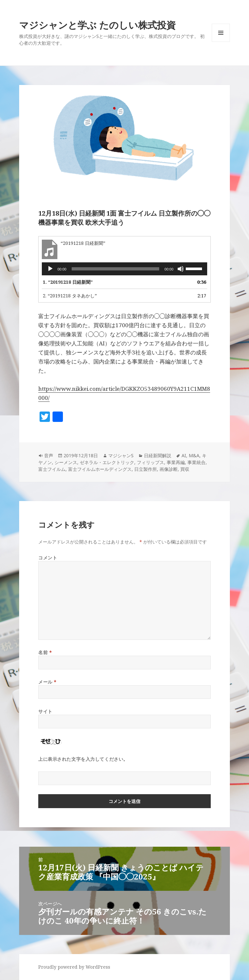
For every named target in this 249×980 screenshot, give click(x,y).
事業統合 (196, 462)
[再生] (50, 269)
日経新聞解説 (158, 455)
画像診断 (169, 469)
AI (184, 455)
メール (47, 682)
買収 (185, 469)
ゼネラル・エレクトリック (107, 462)
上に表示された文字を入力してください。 (83, 759)
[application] (124, 269)
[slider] (116, 269)
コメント (48, 558)
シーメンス (66, 462)
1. (68, 282)
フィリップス (150, 462)
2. (70, 296)
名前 (45, 652)
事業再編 (176, 462)
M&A (194, 455)
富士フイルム (52, 469)
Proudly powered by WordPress (74, 967)
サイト (45, 711)
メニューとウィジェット (221, 42)
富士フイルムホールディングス (100, 469)
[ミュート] (181, 269)
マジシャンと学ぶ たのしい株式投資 (97, 25)
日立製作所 (146, 469)
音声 (49, 455)
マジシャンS (121, 455)
